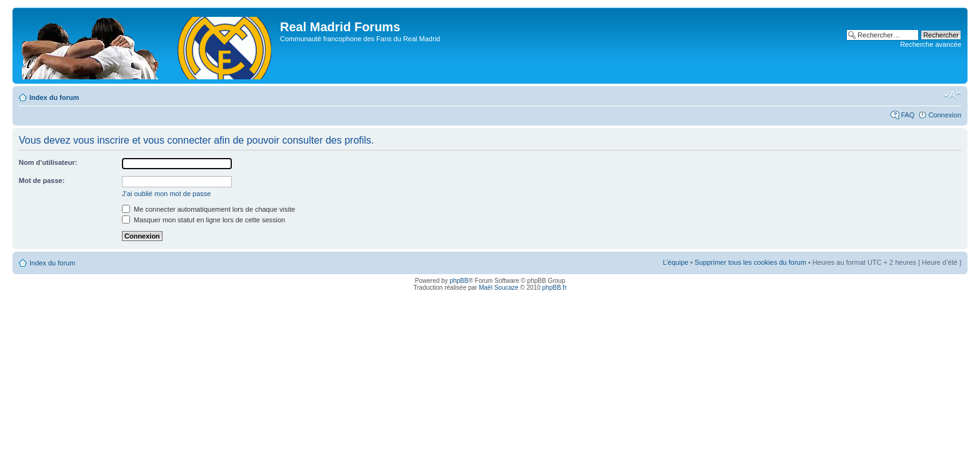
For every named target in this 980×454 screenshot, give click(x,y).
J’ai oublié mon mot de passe (166, 194)
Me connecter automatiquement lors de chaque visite (208, 209)
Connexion (945, 115)
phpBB (459, 281)
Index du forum (54, 97)
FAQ (907, 115)
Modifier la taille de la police (952, 95)
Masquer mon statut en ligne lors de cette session (203, 220)
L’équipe (675, 262)
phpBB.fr (555, 288)
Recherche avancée (931, 44)
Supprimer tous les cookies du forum (750, 262)
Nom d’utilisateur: (48, 162)
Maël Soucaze (498, 288)
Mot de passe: (42, 180)
